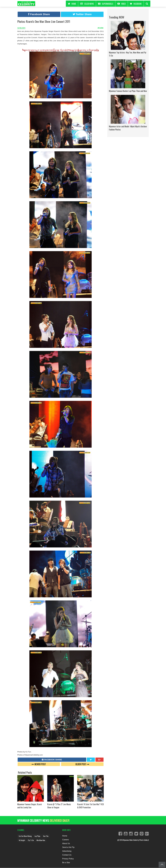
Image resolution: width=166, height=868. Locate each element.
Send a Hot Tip (68, 847)
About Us (66, 843)
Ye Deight (22, 840)
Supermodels (106, 4)
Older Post (82, 764)
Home (65, 836)
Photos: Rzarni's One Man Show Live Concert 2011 (44, 21)
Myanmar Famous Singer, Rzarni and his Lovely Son (30, 806)
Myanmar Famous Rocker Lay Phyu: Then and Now (128, 91)
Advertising (67, 851)
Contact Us (67, 855)
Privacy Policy (68, 859)
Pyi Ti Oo (31, 840)
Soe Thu (46, 836)
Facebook (136, 4)
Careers (66, 840)
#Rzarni (101, 28)
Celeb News (87, 4)
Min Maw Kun (41, 840)
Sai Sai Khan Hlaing (25, 836)
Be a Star (66, 863)
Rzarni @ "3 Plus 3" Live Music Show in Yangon (59, 806)
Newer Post (39, 764)
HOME (72, 4)
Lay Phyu (37, 836)
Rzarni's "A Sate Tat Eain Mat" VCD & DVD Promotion (90, 806)
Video (122, 4)
